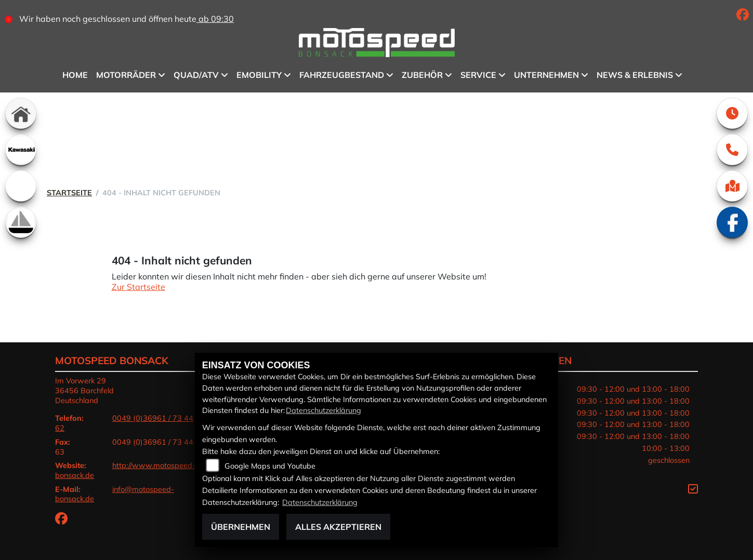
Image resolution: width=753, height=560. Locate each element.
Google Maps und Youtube (270, 466)
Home (75, 75)
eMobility (259, 75)
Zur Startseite (138, 287)
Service (478, 75)
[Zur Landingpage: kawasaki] (21, 150)
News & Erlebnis (635, 75)
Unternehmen (546, 75)
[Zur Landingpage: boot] (21, 222)
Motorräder (126, 75)
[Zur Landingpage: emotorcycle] (21, 186)
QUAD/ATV (196, 75)
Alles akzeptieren (338, 527)
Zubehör (422, 75)
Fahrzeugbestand (342, 75)
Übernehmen (241, 527)
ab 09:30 (215, 19)
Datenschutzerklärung (323, 410)
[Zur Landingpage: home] (21, 113)
